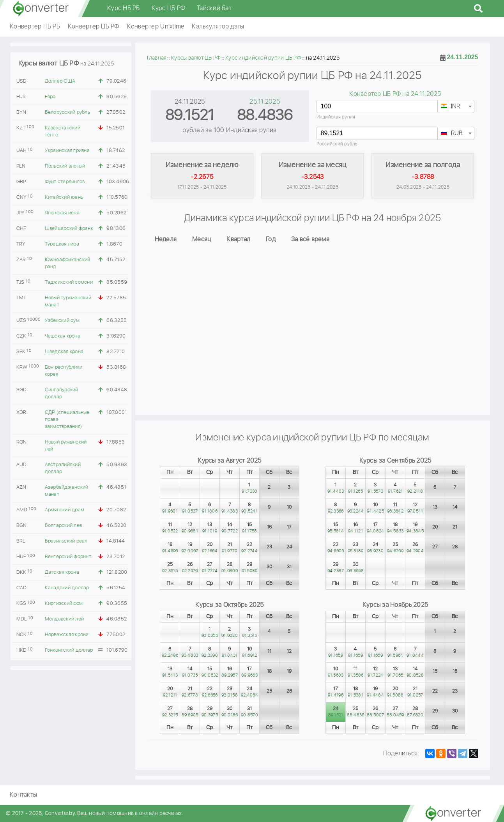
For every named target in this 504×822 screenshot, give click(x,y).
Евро (50, 97)
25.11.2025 (265, 102)
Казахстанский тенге (63, 132)
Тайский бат (214, 8)
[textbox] (456, 107)
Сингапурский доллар (62, 393)
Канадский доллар (67, 588)
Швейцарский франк (69, 229)
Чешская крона (63, 336)
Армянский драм (65, 510)
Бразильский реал (66, 541)
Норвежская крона (67, 635)
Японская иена (62, 213)
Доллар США (60, 81)
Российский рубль (337, 144)
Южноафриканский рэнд (68, 263)
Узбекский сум (62, 321)
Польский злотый (65, 166)
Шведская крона (64, 352)
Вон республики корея (64, 371)
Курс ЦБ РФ (169, 8)
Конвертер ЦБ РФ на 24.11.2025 (395, 94)
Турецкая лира (62, 244)
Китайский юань (64, 197)
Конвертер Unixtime (156, 27)
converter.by (41, 9)
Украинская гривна (67, 151)
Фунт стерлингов (65, 182)
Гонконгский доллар (69, 650)
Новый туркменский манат (68, 301)
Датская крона (62, 572)
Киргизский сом (64, 604)
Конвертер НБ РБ (35, 27)
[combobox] (456, 106)
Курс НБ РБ (124, 8)
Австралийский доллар (63, 468)
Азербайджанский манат (67, 491)
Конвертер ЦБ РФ (94, 27)
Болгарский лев (64, 526)
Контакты (23, 795)
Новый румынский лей (66, 446)
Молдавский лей (65, 619)
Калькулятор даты (218, 27)
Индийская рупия (336, 117)
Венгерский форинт (68, 557)
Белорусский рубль (67, 112)
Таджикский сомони (69, 282)
